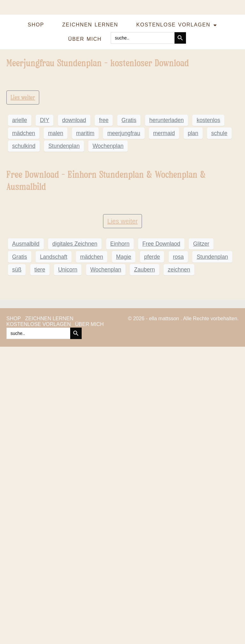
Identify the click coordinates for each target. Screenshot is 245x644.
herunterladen (167, 269)
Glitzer (201, 541)
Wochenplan (108, 295)
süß (17, 567)
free (104, 269)
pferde (152, 554)
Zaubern (144, 567)
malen (56, 282)
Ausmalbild (26, 541)
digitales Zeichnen (75, 541)
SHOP (36, 25)
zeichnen (179, 567)
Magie (124, 554)
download (74, 269)
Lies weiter (23, 246)
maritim (85, 282)
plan (193, 282)
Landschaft (54, 554)
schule (219, 282)
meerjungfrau (124, 282)
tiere (40, 567)
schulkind (24, 295)
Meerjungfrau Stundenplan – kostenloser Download (98, 63)
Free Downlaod (161, 541)
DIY (45, 269)
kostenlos (208, 269)
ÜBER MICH (85, 39)
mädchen (24, 282)
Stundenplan (64, 295)
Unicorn (68, 567)
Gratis (129, 269)
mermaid (164, 282)
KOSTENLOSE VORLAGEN (177, 25)
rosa (178, 554)
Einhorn (120, 541)
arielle (20, 269)
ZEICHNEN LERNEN (90, 25)
